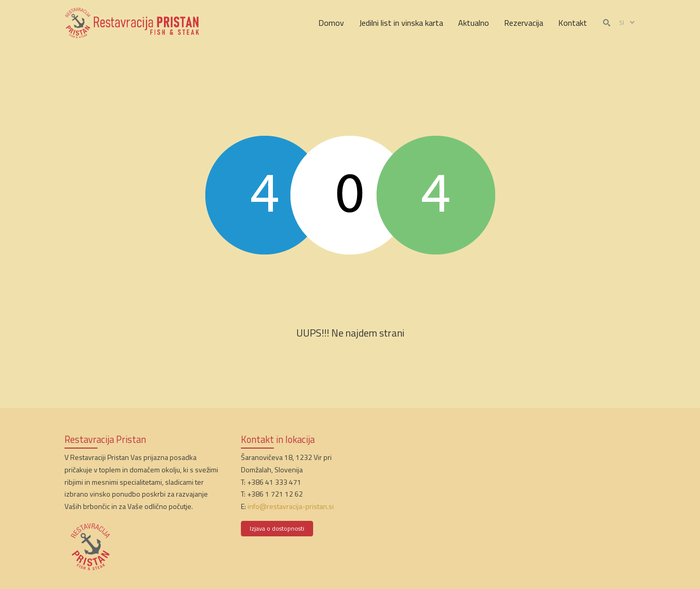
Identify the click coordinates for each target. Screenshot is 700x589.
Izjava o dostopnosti (277, 528)
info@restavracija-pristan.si (291, 506)
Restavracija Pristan (105, 439)
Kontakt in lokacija (278, 439)
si (628, 23)
